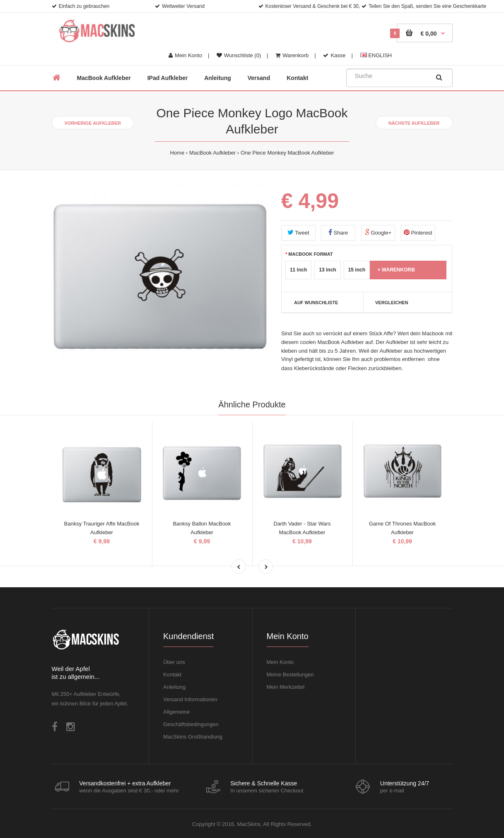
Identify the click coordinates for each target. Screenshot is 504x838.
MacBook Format (310, 254)
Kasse (334, 55)
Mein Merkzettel (286, 687)
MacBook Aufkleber (212, 153)
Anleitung (174, 687)
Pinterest (418, 232)
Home (177, 153)
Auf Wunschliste (316, 303)
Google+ (378, 232)
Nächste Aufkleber (414, 123)
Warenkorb (292, 55)
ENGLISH (376, 55)
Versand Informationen (190, 699)
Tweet (298, 232)
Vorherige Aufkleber (93, 123)
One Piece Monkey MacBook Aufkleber (287, 153)
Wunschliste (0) (239, 55)
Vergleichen (392, 303)
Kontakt (172, 675)
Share (338, 232)
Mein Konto (185, 55)
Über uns (174, 662)
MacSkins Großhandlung (193, 737)
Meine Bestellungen (290, 675)
